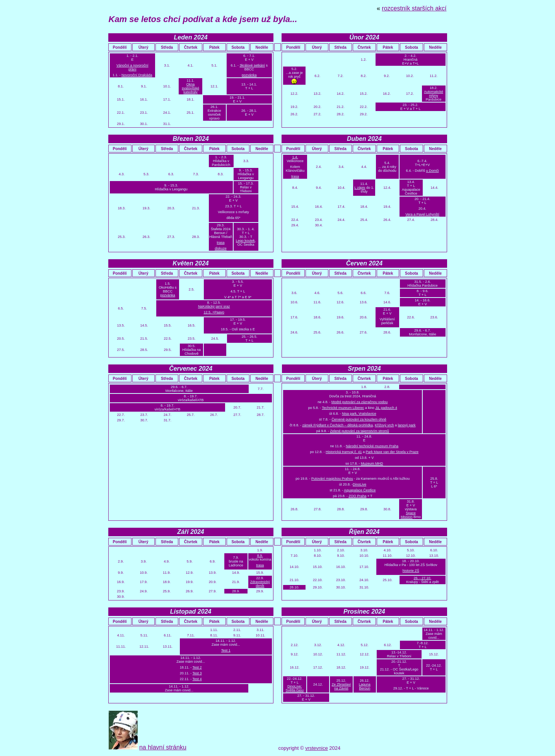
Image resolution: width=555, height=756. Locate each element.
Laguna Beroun (365, 686)
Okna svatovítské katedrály (190, 88)
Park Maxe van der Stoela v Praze (392, 452)
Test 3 (197, 673)
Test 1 (226, 650)
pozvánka (249, 75)
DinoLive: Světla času (295, 688)
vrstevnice (317, 748)
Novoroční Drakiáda (137, 75)
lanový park (407, 425)
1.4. (295, 157)
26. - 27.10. (423, 578)
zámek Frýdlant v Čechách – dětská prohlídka (337, 425)
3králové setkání (253, 65)
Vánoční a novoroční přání (132, 67)
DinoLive (359, 484)
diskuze (221, 248)
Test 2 (197, 667)
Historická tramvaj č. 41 (344, 452)
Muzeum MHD (372, 464)
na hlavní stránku (163, 747)
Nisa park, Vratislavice (359, 414)
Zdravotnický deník (260, 584)
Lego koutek (245, 241)
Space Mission (408, 515)
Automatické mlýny (434, 94)
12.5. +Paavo (214, 312)
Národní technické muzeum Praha (372, 446)
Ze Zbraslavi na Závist (342, 686)
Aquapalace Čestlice (360, 490)
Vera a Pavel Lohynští (422, 214)
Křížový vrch (384, 425)
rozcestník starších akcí (414, 8)
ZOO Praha (357, 496)
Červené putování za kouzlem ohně (359, 419)
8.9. (260, 556)
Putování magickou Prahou (332, 479)
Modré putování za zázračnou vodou (360, 402)
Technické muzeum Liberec (343, 408)
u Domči (433, 171)
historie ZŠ (411, 571)
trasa (220, 243)
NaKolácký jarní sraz (214, 306)
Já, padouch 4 (386, 408)
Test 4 (197, 679)
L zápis (360, 188)
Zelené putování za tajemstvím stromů (359, 431)
